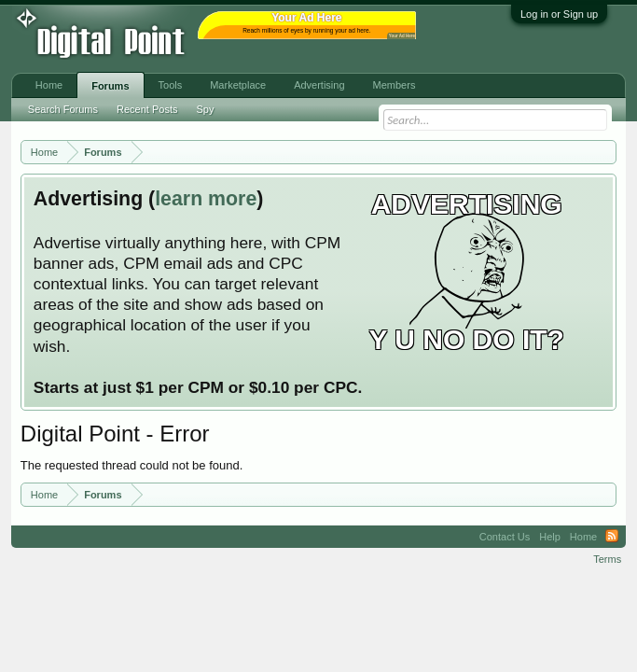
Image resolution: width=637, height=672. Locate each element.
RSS (612, 537)
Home (49, 85)
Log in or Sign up (559, 14)
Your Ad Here (402, 36)
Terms (607, 559)
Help (550, 537)
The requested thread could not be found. (132, 465)
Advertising (319, 85)
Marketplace (238, 85)
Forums (110, 86)
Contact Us (505, 537)
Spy (205, 109)
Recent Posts (147, 109)
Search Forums (63, 109)
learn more (206, 199)
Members (395, 85)
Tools (171, 85)
